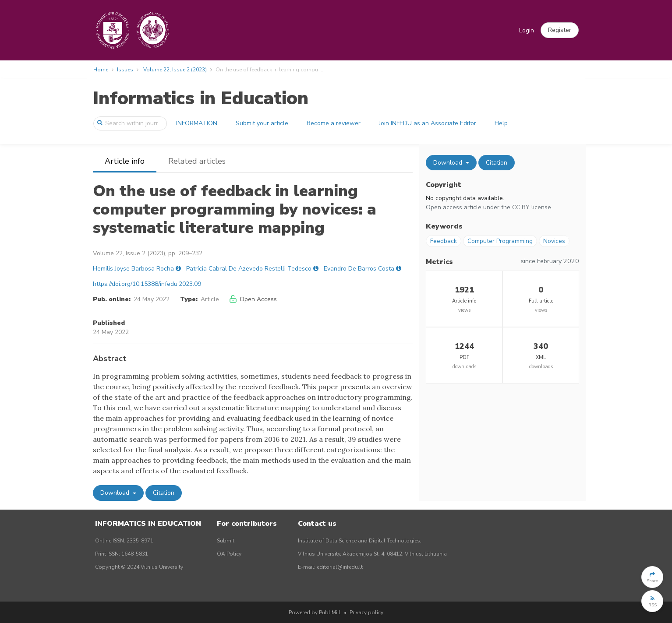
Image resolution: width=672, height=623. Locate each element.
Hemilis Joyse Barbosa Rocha (133, 269)
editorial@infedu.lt (340, 567)
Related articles (197, 161)
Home (101, 70)
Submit (226, 541)
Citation (164, 493)
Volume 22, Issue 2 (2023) (175, 70)
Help (501, 123)
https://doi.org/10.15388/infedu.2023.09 (147, 284)
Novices (554, 241)
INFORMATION (197, 123)
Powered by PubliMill (315, 612)
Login (527, 30)
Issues (125, 70)
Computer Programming (500, 241)
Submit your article (262, 123)
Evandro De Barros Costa (359, 269)
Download (116, 493)
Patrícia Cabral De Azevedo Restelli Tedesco (249, 269)
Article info (125, 161)
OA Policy (229, 554)
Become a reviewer (334, 123)
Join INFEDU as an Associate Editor (428, 123)
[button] (560, 30)
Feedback (444, 241)
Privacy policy (366, 612)
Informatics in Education (201, 98)
